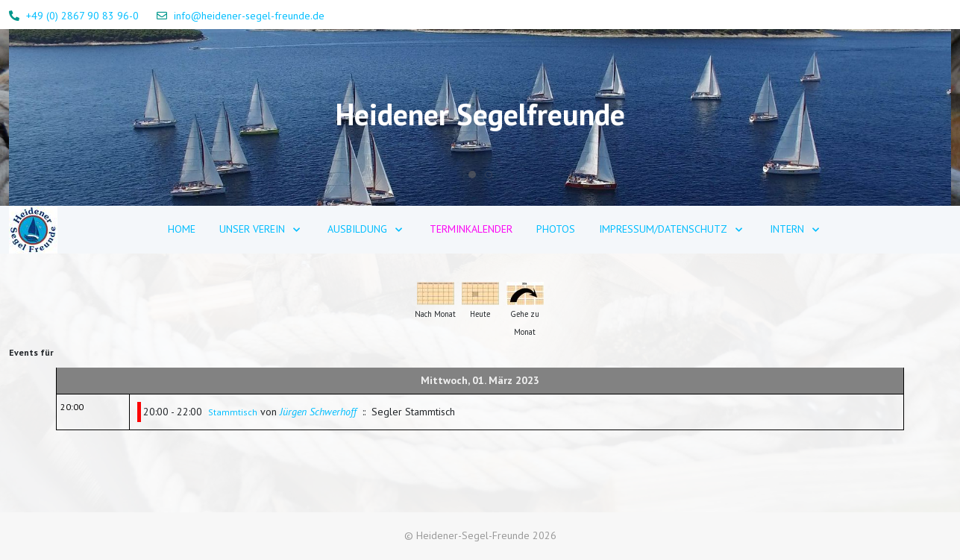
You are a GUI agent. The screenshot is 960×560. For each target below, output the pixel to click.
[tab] (472, 174)
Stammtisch (233, 412)
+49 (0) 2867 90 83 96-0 (82, 16)
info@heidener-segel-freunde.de (249, 16)
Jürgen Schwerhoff (318, 412)
